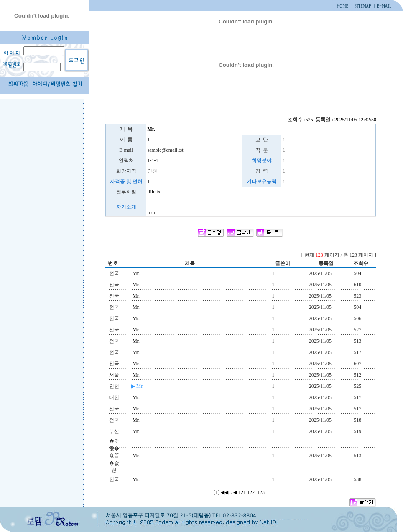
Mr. (136, 273)
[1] (217, 492)
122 (251, 492)
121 (242, 492)
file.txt (154, 192)
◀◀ (224, 492)
